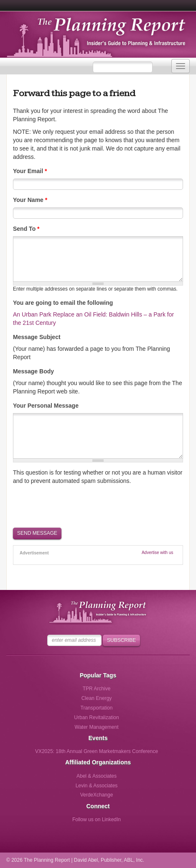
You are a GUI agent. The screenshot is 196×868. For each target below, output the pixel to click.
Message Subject (37, 337)
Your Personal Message (46, 406)
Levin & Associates (97, 786)
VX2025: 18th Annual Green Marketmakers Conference (97, 751)
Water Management (97, 727)
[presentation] (76, 505)
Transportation (97, 708)
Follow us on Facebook (62, 822)
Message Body (33, 371)
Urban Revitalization (96, 717)
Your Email (30, 171)
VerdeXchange (97, 795)
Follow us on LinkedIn (97, 819)
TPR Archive (97, 689)
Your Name (30, 200)
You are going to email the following (63, 303)
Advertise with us (158, 553)
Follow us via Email (131, 822)
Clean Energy (97, 698)
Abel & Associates (97, 776)
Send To (26, 229)
